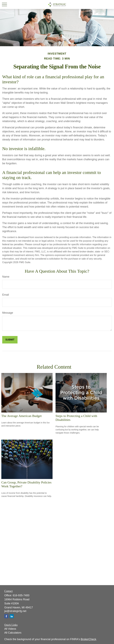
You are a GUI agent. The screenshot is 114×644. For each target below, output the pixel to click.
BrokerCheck (88, 639)
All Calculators (13, 633)
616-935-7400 (21, 595)
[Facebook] (6, 616)
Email (6, 295)
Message (8, 313)
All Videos (10, 629)
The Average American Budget (21, 416)
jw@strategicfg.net (15, 611)
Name (6, 277)
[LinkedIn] (12, 616)
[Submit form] (10, 340)
